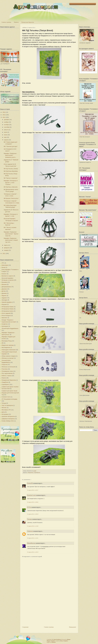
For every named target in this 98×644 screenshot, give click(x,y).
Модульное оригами (8, 345)
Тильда (4, 403)
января (6, 250)
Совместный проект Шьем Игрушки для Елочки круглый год (10, 393)
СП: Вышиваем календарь (9, 399)
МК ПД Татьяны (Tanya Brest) (38, 30)
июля (6, 132)
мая (5, 137)
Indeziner (54, 642)
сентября (7, 127)
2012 (4, 117)
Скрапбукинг (5, 384)
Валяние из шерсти (7, 276)
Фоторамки (5, 414)
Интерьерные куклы (8, 311)
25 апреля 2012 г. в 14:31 (33, 538)
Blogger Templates (51, 641)
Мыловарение (6, 347)
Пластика (4, 369)
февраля (7, 248)
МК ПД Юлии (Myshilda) (11, 171)
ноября (6, 122)
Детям (4, 291)
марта (6, 245)
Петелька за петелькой (8, 367)
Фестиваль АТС (6, 410)
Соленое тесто (6, 397)
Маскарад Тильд (7, 341)
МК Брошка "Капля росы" (11, 198)
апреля (6, 140)
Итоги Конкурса (6, 316)
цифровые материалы (8, 419)
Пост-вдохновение (7, 373)
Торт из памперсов (7, 405)
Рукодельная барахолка (28, 22)
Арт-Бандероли (58, 639)
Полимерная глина (7, 371)
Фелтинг (4, 408)
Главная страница (6, 22)
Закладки (4, 300)
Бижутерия (5, 265)
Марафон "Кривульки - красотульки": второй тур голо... (11, 240)
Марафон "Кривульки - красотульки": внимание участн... (10, 155)
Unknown (30, 531)
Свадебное (5, 382)
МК (3, 343)
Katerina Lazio (32, 495)
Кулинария (5, 326)
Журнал (4, 296)
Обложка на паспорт (8, 358)
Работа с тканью (7, 376)
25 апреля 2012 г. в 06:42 (33, 502)
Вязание (4, 284)
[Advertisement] (37, 612)
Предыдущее (73, 627)
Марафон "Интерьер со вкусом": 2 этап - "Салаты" (11, 183)
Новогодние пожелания (9, 350)
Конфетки (5, 324)
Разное (4, 378)
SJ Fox (29, 507)
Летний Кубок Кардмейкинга (10, 328)
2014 (4, 112)
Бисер (3, 267)
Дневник (4, 293)
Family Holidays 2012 (8, 421)
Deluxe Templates (64, 641)
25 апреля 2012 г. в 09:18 (33, 514)
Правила (16, 22)
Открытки (4, 365)
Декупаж (4, 289)
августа (6, 130)
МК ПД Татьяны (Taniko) (11, 169)
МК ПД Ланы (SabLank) (11, 187)
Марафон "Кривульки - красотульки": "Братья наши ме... (11, 234)
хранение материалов (8, 416)
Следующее (25, 627)
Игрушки (4, 304)
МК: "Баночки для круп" (11, 146)
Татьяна (30, 519)
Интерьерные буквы (8, 307)
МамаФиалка (31, 543)
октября (6, 125)
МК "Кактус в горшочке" (11, 178)
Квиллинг (4, 318)
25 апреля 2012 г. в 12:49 (33, 526)
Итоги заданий (6, 313)
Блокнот (4, 274)
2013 (4, 115)
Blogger (69, 639)
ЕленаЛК (30, 483)
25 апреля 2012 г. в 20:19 (33, 552)
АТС (3, 263)
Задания (4, 298)
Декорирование (6, 287)
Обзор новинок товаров (9, 356)
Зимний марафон (7, 302)
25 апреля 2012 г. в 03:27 (33, 490)
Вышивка (4, 282)
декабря (7, 120)
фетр (3, 412)
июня (6, 135)
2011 (4, 253)
